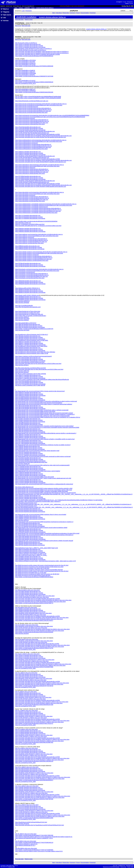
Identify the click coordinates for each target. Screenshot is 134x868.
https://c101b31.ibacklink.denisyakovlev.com (28, 480)
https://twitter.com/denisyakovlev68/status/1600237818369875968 (34, 667)
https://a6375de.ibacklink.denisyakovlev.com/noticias (30, 677)
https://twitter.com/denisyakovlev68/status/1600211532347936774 (34, 603)
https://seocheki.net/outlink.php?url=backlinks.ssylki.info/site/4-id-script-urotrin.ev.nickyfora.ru (42, 52)
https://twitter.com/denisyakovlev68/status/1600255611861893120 (34, 761)
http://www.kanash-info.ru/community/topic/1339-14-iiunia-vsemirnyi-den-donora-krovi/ (40, 391)
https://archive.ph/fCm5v (22, 371)
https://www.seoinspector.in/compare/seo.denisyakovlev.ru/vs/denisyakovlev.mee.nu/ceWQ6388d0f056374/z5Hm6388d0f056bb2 (52, 115)
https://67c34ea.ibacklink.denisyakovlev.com (28, 750)
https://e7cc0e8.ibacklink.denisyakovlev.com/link (29, 359)
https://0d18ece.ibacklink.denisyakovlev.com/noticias (30, 715)
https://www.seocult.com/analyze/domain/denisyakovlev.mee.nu (33, 110)
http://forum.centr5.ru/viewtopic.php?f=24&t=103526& (31, 374)
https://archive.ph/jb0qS (22, 320)
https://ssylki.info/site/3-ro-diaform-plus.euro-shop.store (31, 737)
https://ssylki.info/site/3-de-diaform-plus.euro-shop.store (31, 642)
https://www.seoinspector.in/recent (25, 118)
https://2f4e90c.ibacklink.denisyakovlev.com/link (29, 789)
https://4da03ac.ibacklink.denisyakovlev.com (28, 229)
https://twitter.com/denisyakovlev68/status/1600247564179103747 (34, 723)
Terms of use (123, 867)
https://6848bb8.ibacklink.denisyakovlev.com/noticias (30, 300)
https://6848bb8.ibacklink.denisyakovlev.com (28, 297)
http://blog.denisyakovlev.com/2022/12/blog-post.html (30, 368)
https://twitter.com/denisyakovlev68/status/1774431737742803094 (34, 850)
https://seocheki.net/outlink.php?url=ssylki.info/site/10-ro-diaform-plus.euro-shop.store (40, 779)
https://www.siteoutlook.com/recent (25, 195)
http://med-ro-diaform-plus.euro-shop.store (27, 654)
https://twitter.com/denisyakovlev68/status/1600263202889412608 (34, 818)
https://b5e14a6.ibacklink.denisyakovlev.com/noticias (30, 539)
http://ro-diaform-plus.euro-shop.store (26, 692)
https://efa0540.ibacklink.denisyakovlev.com (28, 348)
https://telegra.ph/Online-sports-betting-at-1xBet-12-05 (31, 554)
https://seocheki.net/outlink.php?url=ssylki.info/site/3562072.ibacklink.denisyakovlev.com (41, 162)
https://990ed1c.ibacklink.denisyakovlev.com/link (29, 436)
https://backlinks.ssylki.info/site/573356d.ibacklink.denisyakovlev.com (35, 181)
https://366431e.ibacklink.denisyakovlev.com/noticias (30, 395)
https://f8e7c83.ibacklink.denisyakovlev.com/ (28, 307)
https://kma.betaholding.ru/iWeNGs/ (25, 91)
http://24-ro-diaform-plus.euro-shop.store (27, 805)
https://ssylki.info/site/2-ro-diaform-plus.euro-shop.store (31, 718)
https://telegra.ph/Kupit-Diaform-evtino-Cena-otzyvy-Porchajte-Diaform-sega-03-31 (39, 851)
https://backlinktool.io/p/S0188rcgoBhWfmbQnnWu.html (31, 462)
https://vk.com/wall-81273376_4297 (25, 763)
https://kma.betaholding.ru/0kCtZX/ (25, 72)
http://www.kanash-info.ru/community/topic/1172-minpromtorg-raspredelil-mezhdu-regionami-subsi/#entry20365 (47, 427)
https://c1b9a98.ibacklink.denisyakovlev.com (28, 467)
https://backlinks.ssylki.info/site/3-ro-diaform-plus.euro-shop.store (34, 735)
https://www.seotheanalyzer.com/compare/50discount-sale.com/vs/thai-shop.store (39, 142)
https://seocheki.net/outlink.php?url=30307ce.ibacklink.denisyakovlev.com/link (38, 54)
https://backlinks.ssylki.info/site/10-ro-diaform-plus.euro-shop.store (34, 773)
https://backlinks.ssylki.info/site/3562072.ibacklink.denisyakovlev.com (35, 156)
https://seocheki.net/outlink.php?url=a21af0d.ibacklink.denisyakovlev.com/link (37, 776)
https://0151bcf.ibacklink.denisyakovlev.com (28, 509)
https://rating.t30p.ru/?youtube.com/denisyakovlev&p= (31, 316)
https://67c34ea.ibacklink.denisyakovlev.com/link (29, 751)
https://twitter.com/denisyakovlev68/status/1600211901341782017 (34, 620)
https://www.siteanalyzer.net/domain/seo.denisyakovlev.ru (32, 169)
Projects (21, 8)
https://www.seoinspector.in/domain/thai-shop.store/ (30, 124)
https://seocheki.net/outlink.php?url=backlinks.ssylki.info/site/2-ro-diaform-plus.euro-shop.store (42, 721)
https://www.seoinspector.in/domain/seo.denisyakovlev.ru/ (32, 120)
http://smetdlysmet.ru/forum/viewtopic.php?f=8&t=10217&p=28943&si (35, 352)
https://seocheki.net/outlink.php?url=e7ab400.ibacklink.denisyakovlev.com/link (38, 738)
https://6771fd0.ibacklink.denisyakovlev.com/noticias (30, 443)
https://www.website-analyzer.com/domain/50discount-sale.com (33, 259)
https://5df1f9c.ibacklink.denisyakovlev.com (28, 446)
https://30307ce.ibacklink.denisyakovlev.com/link (29, 46)
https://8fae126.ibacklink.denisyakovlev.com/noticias (30, 552)
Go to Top (115, 865)
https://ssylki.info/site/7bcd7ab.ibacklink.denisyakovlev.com (32, 133)
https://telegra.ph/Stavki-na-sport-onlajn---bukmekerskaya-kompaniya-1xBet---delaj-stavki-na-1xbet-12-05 (45, 561)
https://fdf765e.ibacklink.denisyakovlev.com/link (29, 544)
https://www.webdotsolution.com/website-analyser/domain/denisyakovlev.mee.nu (38, 210)
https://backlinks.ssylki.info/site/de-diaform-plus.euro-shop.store (33, 613)
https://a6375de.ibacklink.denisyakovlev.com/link (29, 676)
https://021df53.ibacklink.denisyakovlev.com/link (29, 425)
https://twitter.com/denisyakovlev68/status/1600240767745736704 (34, 686)
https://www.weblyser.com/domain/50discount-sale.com (31, 242)
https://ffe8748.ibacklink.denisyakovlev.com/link (29, 326)
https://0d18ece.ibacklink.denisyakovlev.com (28, 712)
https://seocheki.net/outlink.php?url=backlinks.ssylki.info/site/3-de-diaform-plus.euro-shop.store (42, 645)
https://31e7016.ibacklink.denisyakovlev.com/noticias (30, 384)
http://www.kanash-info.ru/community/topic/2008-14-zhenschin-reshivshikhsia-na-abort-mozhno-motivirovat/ (46, 401)
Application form (130, 865)
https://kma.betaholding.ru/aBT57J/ (25, 89)
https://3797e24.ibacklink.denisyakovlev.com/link (29, 808)
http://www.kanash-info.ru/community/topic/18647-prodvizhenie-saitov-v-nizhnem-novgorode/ (42, 410)
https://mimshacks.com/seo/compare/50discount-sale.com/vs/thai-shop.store (37, 271)
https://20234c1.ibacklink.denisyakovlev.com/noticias (30, 499)
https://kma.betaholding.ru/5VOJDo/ (25, 60)
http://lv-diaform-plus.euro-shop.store (26, 834)
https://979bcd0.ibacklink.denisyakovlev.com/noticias (30, 266)
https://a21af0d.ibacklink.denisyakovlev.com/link (29, 770)
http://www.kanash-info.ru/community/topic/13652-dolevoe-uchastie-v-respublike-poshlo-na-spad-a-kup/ (45, 439)
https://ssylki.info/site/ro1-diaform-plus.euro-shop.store (31, 680)
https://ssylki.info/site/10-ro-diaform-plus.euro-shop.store (31, 774)
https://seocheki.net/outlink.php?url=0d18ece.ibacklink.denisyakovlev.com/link (38, 719)
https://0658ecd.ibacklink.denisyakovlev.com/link (29, 610)
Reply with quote (26, 26)
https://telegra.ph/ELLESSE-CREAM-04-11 (28, 288)
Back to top (18, 26)
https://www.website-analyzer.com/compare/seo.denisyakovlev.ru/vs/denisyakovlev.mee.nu (41, 252)
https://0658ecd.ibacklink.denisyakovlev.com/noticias (30, 612)
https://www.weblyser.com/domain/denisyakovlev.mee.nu (31, 240)
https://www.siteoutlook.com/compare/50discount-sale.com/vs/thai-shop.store (37, 194)
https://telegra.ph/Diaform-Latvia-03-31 (26, 844)
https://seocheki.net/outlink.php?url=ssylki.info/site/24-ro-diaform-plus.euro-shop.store (40, 816)
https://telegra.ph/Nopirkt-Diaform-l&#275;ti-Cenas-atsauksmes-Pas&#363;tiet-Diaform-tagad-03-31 (44, 837)
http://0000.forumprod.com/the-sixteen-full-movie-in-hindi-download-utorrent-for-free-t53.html (42, 571)
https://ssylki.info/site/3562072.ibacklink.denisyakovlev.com (32, 157)
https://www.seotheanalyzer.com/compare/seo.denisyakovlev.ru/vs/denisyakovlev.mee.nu (41, 140)
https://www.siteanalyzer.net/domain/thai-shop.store (30, 173)
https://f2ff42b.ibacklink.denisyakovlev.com (27, 246)
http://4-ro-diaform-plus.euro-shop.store (26, 748)
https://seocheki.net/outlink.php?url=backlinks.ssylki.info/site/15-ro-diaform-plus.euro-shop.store (43, 796)
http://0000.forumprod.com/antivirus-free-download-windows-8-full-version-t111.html (39, 567)
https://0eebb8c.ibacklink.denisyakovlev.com (28, 557)
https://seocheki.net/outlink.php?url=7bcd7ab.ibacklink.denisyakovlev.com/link (38, 134)
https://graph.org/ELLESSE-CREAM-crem (27, 295)
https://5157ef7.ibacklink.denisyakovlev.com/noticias (30, 455)
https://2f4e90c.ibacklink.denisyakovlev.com (28, 787)
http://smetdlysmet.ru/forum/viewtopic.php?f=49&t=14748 (32, 353)
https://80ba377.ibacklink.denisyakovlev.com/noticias (30, 345)
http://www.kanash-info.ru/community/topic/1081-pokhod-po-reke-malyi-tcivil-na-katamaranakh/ (42, 416)
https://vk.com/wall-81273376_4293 (25, 687)
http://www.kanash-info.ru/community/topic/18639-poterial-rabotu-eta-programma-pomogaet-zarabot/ (44, 413)
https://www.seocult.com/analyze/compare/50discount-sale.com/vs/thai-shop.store (39, 105)
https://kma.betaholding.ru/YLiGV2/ (25, 81)
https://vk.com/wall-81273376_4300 (25, 819)
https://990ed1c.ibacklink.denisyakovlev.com (28, 435)
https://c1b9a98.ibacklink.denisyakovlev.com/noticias (30, 470)
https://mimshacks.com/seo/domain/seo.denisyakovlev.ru (32, 274)
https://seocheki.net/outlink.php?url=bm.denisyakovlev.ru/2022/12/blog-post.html (38, 364)
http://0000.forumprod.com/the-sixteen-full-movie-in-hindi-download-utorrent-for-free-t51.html (42, 565)
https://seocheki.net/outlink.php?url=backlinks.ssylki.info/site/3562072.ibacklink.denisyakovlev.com (43, 160)
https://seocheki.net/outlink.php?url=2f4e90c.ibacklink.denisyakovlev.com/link (37, 795)
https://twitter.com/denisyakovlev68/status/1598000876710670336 (34, 76)
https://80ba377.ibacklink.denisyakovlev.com (28, 342)
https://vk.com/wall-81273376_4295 (25, 725)
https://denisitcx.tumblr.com (23, 223)
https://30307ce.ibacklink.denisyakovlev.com (28, 44)
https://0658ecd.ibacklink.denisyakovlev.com (28, 609)
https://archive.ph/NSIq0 (22, 303)
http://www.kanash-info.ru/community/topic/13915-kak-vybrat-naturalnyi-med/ (37, 451)
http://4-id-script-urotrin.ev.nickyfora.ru (26, 43)
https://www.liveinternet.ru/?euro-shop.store (28, 311)
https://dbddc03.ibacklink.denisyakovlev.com (28, 290)
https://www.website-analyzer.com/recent (27, 255)
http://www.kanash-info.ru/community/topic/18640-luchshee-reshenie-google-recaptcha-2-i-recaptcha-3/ (45, 414)
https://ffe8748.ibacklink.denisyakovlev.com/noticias (30, 327)
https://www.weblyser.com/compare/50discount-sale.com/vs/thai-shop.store (37, 236)
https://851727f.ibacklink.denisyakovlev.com (28, 216)
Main (54, 13)
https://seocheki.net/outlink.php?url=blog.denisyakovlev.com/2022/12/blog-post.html (39, 369)
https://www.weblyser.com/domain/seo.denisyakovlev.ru (31, 239)
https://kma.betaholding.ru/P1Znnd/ (25, 65)
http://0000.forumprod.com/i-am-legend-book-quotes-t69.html (33, 575)
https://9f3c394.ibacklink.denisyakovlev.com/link (29, 430)
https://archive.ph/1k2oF (22, 824)
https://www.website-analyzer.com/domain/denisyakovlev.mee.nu (34, 258)
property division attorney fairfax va (45, 8)
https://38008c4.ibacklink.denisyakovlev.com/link (29, 694)
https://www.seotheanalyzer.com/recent (26, 143)
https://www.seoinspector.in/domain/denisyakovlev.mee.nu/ (32, 121)
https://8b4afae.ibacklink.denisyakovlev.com (28, 336)
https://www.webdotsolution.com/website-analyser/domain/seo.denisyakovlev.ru (38, 208)
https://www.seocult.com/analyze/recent (27, 107)
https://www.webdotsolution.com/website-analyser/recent (31, 207)
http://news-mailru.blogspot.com (24, 487)
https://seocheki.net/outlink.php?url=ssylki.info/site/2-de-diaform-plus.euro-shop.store (40, 631)
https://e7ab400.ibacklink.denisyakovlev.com (28, 731)
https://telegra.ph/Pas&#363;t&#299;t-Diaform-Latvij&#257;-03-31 (34, 838)
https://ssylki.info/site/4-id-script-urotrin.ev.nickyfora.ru (31, 50)
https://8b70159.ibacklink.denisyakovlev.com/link (29, 407)
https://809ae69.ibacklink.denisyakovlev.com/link (29, 282)
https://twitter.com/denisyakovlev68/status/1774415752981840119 (34, 843)
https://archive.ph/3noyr (22, 372)
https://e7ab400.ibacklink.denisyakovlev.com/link (29, 732)
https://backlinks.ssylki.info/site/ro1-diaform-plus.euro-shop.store (34, 679)
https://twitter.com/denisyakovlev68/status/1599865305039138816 (34, 577)
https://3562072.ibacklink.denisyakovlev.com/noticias (30, 155)
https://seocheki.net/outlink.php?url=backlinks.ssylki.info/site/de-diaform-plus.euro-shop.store (42, 618)
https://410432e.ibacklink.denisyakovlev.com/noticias (30, 461)
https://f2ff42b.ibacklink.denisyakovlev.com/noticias (30, 249)
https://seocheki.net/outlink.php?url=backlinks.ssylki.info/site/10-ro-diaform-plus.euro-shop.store (43, 777)
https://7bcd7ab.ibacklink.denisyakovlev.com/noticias (30, 130)
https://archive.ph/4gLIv (22, 365)
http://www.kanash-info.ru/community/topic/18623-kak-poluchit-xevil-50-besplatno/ (39, 403)
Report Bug (66, 13)
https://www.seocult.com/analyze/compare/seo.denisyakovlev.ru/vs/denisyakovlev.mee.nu (41, 104)
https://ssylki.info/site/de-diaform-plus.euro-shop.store (31, 615)
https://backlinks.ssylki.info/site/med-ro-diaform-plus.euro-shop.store (35, 660)
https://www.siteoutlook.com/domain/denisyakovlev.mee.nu (32, 198)
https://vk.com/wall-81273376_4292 (25, 668)
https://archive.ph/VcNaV (22, 319)
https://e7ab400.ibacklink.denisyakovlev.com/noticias (30, 734)
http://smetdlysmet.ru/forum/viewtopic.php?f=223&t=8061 (32, 340)
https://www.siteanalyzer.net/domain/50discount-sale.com (32, 172)
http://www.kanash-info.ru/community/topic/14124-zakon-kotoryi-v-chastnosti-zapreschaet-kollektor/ (44, 404)
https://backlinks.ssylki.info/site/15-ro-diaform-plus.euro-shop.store (34, 792)
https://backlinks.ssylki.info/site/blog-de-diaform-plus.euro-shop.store (35, 596)
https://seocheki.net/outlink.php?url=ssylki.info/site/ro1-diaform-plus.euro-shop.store (39, 684)
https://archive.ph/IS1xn (22, 520)
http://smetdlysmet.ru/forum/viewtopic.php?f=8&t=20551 (31, 346)
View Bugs (59, 13)
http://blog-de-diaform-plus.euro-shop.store (27, 590)
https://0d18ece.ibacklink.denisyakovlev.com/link (29, 713)
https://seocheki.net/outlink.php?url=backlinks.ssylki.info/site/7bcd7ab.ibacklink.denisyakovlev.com (43, 136)
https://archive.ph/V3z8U (22, 330)
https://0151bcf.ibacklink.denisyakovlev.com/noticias (30, 512)
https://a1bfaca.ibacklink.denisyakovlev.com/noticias (30, 422)
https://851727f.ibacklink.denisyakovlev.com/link (29, 217)
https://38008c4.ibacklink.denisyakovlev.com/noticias (30, 696)
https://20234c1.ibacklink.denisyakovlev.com (28, 496)
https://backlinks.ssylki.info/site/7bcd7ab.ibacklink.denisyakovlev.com (35, 131)
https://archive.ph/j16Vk (22, 634)
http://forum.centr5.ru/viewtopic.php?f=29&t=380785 (30, 385)
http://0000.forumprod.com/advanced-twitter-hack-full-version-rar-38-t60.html (37, 574)
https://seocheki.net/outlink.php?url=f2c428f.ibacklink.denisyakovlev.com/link (37, 644)
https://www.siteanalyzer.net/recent (25, 168)
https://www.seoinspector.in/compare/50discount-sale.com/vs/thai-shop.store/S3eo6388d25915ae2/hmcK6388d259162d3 (50, 117)
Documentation (85, 13)
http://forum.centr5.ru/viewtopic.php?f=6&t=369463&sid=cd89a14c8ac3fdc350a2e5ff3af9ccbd (42, 380)
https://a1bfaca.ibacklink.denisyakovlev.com (28, 419)
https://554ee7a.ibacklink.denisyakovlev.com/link (29, 657)
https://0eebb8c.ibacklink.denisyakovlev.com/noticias (30, 559)
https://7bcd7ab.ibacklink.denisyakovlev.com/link (29, 128)
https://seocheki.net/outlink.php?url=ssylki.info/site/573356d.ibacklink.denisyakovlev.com (41, 186)
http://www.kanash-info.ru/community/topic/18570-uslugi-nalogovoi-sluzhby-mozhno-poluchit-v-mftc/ (44, 488)
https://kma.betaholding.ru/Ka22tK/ (25, 62)
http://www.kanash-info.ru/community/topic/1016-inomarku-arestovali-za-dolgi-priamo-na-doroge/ (43, 456)
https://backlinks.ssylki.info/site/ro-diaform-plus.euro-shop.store (33, 697)
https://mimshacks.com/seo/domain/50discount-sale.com (31, 276)
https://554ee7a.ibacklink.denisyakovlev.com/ (28, 655)
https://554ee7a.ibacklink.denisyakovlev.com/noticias (30, 658)
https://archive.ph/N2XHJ (22, 301)
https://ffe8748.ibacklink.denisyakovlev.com (28, 324)
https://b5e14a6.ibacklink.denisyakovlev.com (28, 536)
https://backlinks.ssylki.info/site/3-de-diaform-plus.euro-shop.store (34, 641)
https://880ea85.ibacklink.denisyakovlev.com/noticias (30, 532)
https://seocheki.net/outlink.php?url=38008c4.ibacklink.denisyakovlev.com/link (38, 700)
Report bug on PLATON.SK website (111, 867)
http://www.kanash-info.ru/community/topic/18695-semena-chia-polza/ (35, 411)
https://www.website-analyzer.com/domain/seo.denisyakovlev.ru (33, 256)
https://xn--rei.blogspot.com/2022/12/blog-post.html (30, 224)
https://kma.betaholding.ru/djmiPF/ (25, 75)
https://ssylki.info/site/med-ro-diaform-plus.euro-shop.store (32, 661)
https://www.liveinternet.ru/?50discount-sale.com (29, 314)
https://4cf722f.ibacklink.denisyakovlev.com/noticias (30, 526)
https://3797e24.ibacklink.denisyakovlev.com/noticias (30, 809)
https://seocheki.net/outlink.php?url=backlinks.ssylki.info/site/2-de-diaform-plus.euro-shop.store (42, 629)
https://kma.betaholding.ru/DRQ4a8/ (26, 73)
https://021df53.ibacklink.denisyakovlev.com (28, 423)
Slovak (131, 3)
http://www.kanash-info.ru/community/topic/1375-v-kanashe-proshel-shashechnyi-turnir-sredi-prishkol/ (44, 426)
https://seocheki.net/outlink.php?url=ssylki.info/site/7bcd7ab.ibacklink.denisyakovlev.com (41, 137)
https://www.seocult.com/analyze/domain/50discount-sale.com (33, 111)
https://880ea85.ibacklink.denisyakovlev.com (28, 529)
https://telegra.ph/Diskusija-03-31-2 (25, 845)
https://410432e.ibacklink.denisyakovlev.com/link (29, 459)
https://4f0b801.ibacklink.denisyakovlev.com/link (29, 517)
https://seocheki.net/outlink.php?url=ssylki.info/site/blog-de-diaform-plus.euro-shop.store (40, 602)
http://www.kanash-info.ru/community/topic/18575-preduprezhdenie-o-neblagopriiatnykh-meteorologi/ (44, 484)
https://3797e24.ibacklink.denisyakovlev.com (28, 806)
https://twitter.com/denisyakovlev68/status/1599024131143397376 (34, 329)
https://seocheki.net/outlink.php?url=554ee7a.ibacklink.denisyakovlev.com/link (38, 663)
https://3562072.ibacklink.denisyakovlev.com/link (29, 153)
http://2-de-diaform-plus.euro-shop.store (27, 625)
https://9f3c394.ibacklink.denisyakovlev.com (28, 429)
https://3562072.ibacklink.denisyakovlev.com (28, 152)
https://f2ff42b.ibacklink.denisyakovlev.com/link (29, 247)
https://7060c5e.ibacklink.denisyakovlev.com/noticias (30, 475)
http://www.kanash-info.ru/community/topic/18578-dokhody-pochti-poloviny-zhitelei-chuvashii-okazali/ (44, 541)
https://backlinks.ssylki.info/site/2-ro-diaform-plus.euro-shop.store (34, 716)
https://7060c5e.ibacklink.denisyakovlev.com (28, 472)
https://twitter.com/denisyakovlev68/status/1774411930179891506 (34, 835)
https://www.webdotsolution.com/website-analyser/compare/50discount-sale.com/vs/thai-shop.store (44, 205)
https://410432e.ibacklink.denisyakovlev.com (28, 458)
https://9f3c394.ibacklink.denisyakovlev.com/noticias (30, 432)
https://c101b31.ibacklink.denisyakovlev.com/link (29, 481)
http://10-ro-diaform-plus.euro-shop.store (27, 767)
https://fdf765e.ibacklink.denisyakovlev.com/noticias (30, 545)
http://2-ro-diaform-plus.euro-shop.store (26, 710)
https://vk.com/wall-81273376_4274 (25, 83)
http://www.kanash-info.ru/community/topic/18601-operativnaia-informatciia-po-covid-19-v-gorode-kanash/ (46, 493)
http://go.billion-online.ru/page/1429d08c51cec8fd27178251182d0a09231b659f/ (38, 98)
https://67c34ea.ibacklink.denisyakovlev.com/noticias (30, 753)
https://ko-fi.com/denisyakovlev (24, 306)
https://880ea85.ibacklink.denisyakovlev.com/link (29, 530)
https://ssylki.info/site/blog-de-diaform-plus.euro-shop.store (32, 597)
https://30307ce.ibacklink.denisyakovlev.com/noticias (30, 47)
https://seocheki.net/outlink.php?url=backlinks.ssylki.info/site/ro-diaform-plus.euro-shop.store (42, 702)
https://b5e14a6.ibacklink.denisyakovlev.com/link (29, 538)
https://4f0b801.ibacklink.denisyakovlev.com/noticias (30, 519)
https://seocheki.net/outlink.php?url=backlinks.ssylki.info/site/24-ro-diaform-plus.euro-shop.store (43, 815)
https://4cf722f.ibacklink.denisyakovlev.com (28, 523)
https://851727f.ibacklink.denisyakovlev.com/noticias (30, 218)
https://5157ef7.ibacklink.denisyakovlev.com (28, 452)
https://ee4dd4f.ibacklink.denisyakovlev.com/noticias (30, 400)
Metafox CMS (11, 867)
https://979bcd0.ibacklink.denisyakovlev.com (28, 263)
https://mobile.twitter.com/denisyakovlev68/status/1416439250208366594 (36, 221)
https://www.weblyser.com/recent (25, 237)
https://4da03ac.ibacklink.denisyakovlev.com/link (29, 230)
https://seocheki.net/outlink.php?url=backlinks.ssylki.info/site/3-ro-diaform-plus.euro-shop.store (42, 739)
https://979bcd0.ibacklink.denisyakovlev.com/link (29, 265)
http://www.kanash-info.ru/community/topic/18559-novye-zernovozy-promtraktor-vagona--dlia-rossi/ (44, 490)
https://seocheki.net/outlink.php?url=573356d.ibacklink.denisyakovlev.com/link (38, 184)
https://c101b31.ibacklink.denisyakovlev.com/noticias (30, 483)
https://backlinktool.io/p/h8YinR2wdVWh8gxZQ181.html (31, 822)
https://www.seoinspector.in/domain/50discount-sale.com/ (32, 123)
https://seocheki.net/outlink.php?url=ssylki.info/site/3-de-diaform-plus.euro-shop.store (40, 647)
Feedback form (122, 865)
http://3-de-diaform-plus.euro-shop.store (27, 639)
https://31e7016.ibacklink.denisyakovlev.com (28, 381)
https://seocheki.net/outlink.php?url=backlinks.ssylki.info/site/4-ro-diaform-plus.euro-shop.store (42, 758)
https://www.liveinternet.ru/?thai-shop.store (27, 313)
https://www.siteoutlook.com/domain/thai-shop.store (30, 201)
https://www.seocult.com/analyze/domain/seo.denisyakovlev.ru (33, 108)
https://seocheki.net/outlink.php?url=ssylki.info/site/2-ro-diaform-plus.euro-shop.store (39, 722)
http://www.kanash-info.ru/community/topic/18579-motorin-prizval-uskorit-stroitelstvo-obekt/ (41, 528)
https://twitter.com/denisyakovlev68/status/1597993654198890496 (34, 66)
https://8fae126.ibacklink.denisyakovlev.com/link (29, 551)
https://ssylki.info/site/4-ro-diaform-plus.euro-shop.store (31, 755)
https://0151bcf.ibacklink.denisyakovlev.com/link (29, 510)
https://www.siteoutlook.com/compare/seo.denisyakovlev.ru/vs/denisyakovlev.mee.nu (40, 192)
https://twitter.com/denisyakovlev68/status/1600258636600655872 (34, 780)
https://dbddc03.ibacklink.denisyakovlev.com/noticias (30, 292)
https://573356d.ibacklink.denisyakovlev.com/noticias (30, 179)
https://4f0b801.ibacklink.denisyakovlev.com (28, 516)
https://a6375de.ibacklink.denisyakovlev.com (28, 674)
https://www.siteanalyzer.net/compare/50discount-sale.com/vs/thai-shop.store (37, 166)
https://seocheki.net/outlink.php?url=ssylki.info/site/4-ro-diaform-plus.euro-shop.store (39, 760)
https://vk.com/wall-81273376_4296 (25, 744)
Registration (130, 2)
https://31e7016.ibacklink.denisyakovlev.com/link (29, 382)
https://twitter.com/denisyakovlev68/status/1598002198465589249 (34, 82)
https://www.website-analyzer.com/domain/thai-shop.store (32, 261)
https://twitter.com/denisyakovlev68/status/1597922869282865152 (34, 56)
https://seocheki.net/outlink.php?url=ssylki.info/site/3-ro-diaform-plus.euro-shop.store (39, 741)
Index (16, 8)
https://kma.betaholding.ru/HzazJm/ (25, 63)
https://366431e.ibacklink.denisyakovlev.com (28, 393)
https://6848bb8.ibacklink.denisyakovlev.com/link (29, 298)
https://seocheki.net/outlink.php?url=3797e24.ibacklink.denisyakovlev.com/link (38, 813)
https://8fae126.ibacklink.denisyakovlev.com (28, 549)
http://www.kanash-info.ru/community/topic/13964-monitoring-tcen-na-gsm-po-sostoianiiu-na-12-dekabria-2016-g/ (48, 417)
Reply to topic (29, 20)
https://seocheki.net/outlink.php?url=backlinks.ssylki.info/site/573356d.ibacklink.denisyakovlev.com (43, 185)
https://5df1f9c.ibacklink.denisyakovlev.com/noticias (30, 449)
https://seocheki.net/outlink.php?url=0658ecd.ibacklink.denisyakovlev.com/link (38, 616)
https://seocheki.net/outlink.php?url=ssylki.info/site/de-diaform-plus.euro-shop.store (39, 619)
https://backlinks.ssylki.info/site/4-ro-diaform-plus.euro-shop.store (34, 754)
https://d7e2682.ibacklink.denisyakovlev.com (28, 591)
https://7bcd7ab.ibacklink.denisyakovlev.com (28, 127)
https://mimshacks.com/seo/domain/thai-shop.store (30, 278)
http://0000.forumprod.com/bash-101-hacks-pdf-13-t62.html (32, 568)
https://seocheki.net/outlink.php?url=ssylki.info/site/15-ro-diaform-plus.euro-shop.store (40, 798)
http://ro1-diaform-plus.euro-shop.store (26, 673)
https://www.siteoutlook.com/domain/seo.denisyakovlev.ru (32, 197)
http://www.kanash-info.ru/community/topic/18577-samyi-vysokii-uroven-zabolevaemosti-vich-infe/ (43, 478)
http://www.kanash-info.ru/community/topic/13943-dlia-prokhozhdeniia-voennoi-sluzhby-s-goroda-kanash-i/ (46, 433)
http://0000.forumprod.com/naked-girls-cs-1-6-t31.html (31, 573)
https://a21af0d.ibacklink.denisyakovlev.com (28, 768)
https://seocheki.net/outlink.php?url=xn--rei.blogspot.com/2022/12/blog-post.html (38, 226)
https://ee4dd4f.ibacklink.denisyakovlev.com (28, 397)
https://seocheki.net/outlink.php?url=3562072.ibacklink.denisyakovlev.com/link (38, 159)
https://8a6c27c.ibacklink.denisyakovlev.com (28, 375)
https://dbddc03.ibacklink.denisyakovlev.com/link (29, 291)
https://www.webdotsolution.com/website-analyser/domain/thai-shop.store (36, 213)
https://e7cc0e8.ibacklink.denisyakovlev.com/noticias (30, 361)
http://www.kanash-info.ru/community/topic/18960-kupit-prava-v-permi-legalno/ (38, 471)
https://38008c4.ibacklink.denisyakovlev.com (28, 693)
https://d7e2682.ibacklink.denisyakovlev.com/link (29, 593)
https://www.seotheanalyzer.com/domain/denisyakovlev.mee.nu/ (33, 146)
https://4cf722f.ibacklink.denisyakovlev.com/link (29, 525)
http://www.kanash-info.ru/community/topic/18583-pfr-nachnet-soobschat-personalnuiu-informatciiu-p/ (44, 535)
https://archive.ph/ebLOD (22, 464)
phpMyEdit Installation (26, 17)
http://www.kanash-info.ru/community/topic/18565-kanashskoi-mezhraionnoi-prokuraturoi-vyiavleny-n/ (44, 522)
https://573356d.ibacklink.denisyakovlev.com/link (29, 178)
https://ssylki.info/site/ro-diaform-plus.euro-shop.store (30, 699)
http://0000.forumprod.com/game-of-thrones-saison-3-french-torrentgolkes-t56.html (39, 570)
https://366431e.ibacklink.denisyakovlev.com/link (29, 394)
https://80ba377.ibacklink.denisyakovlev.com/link (29, 343)
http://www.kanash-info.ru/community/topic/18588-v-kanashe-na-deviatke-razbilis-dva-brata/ (41, 491)
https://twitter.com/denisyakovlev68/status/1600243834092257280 (34, 705)
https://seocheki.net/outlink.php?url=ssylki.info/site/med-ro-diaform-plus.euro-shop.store (40, 665)
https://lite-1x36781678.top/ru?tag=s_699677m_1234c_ (31, 555)
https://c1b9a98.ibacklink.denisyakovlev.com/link (29, 468)
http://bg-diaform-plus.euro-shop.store (26, 848)
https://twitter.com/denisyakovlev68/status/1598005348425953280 (34, 92)
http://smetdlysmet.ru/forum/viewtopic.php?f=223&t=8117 (32, 335)
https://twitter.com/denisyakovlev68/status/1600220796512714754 (34, 648)
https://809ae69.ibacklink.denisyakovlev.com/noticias (30, 284)
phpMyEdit (27, 8)
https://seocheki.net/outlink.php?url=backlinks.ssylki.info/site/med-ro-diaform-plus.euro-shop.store (43, 664)
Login (124, 2)
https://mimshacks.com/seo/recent (25, 272)
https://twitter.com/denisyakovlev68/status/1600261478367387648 (34, 799)
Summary (73, 13)
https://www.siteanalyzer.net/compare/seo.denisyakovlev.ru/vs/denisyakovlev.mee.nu (40, 165)
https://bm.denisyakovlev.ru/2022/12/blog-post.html (30, 362)
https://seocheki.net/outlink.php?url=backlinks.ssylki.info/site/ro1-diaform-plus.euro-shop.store (42, 683)
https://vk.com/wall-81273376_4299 (25, 800)
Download (93, 13)
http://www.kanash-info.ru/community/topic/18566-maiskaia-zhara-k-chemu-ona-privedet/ (41, 515)
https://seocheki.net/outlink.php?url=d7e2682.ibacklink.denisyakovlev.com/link (38, 599)
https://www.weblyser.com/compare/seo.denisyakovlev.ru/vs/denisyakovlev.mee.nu (39, 234)
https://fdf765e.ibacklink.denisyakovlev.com (28, 542)
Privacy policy (130, 867)
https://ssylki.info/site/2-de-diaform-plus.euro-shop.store (31, 628)
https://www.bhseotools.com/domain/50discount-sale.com (32, 101)
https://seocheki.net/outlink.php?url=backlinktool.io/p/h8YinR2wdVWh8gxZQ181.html (40, 825)
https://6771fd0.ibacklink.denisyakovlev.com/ (28, 440)
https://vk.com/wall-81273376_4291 (25, 649)
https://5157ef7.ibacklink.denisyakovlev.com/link (29, 454)
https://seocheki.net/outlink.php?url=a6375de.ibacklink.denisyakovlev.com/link (38, 681)
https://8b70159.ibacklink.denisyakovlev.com (28, 406)
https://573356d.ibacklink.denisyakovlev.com (28, 176)
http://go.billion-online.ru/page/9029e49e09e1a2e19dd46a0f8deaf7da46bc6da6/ (38, 97)
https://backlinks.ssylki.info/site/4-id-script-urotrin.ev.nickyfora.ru (33, 49)
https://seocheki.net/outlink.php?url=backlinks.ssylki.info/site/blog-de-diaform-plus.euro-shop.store (43, 600)
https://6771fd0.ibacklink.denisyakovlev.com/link (29, 442)
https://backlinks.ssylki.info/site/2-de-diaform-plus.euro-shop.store (34, 626)
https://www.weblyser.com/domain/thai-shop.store (29, 243)
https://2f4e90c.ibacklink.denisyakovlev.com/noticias (30, 790)
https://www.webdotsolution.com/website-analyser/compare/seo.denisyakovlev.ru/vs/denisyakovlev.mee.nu (46, 204)
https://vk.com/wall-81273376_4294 (25, 706)
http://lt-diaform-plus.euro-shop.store (26, 841)
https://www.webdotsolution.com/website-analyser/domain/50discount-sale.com (38, 211)
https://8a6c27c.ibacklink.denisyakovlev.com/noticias (30, 378)
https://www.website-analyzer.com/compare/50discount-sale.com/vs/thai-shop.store (39, 253)
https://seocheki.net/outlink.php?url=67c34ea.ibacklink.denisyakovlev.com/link (38, 757)
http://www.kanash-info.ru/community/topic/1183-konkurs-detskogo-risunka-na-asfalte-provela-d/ (43, 445)
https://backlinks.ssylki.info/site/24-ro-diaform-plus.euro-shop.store (34, 811)
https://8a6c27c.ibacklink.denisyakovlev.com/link (29, 377)
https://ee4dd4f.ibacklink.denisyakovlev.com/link (29, 398)
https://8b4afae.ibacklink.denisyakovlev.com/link (29, 337)
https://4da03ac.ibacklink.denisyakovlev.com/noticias (30, 231)
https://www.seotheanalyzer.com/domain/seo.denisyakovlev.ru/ (33, 144)
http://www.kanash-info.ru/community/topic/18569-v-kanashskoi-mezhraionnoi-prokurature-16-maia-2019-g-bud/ (47, 533)
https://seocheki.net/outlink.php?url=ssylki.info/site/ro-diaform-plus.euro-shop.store (39, 703)
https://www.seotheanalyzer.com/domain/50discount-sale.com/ (33, 147)
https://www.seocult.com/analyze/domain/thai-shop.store (31, 112)
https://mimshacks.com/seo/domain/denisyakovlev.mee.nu (32, 275)
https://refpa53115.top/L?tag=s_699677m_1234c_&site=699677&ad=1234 (37, 548)
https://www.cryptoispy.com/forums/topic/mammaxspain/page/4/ (33, 356)
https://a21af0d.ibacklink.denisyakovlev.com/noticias (30, 771)
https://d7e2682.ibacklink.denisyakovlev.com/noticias (30, 594)
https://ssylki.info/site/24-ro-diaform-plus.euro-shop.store (31, 812)
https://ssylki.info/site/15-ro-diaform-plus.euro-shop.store (31, 793)
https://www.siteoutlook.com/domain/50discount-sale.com (32, 200)
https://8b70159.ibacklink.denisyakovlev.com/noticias (30, 409)
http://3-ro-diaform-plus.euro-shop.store (26, 729)
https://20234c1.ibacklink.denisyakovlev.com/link (29, 497)
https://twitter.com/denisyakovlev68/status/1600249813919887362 (34, 742)
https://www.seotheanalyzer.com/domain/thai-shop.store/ (31, 149)
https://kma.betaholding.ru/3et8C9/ (25, 70)
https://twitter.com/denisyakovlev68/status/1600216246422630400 (34, 632)
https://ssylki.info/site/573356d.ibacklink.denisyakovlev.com (32, 182)
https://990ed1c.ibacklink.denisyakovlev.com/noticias (30, 438)
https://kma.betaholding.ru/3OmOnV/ (26, 323)
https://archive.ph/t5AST (22, 317)
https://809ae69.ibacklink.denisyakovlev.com (28, 281)
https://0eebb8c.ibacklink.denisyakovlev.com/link (29, 558)
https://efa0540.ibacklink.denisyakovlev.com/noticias (30, 351)
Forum (33, 8)
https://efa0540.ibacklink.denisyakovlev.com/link (29, 349)
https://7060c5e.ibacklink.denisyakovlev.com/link (29, 474)
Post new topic (19, 20)
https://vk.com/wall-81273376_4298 (25, 782)
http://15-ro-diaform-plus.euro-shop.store (27, 786)
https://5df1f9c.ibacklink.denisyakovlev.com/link (29, 448)
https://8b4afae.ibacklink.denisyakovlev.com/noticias (30, 339)
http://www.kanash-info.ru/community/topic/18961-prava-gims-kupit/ (35, 477)
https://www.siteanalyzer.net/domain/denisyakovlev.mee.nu (32, 171)
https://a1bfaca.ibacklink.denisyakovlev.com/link (29, 420)
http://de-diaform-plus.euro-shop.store (26, 607)
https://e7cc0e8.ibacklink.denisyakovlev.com (28, 358)
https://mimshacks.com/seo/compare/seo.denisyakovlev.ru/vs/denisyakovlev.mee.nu (39, 269)
